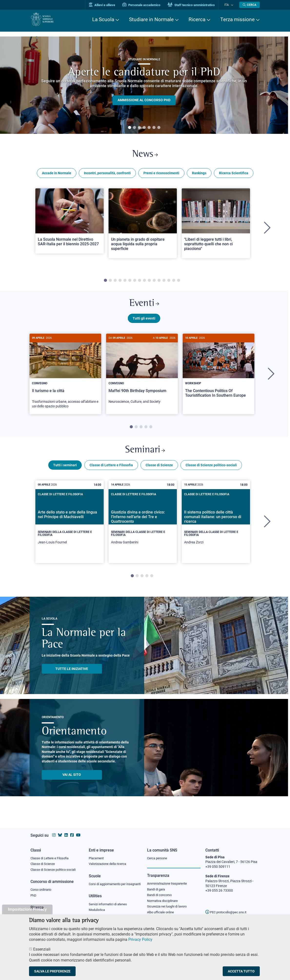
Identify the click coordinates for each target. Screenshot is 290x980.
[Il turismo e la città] (65, 377)
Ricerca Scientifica (234, 175)
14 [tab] (169, 282)
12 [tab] (159, 282)
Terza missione (237, 19)
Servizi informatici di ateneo (110, 905)
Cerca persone (158, 853)
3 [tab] (139, 128)
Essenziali (42, 949)
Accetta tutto (241, 971)
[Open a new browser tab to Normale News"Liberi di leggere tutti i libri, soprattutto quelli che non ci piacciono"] (216, 225)
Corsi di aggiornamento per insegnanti (109, 882)
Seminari (145, 455)
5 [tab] (149, 128)
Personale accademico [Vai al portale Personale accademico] (146, 5)
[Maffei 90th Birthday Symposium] (142, 375)
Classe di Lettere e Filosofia (111, 471)
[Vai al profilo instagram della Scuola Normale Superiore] (54, 830)
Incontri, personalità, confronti (107, 175)
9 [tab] (144, 282)
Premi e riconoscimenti (161, 175)
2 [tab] (134, 128)
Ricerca (197, 19)
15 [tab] (174, 282)
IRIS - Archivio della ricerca (50, 912)
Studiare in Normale (151, 19)
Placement (97, 853)
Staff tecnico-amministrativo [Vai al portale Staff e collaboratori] (196, 5)
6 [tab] (154, 128)
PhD (34, 892)
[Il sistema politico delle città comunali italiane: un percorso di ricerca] (216, 527)
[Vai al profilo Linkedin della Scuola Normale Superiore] (66, 830)
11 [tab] (154, 282)
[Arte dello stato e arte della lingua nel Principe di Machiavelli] (70, 527)
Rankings (199, 175)
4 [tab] (144, 128)
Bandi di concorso (161, 891)
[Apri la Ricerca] (250, 5)
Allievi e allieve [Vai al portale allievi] (107, 5)
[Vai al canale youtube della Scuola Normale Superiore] (78, 830)
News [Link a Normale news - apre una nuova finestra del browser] (145, 155)
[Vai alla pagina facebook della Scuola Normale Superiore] (72, 830)
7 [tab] (159, 128)
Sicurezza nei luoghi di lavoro (169, 903)
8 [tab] (140, 282)
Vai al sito (72, 780)
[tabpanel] (144, 85)
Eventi (144, 306)
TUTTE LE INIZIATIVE (72, 674)
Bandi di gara (157, 885)
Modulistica (98, 911)
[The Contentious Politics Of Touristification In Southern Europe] (219, 373)
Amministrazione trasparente (169, 879)
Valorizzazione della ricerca (109, 860)
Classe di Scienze (159, 471)
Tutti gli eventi (144, 322)
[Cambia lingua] (233, 5)
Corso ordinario (42, 886)
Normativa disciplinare (164, 897)
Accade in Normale (57, 175)
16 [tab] (179, 282)
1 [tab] (130, 128)
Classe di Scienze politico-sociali (211, 471)
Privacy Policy (140, 939)
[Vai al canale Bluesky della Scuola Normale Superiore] (60, 830)
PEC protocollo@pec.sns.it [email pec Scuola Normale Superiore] (228, 907)
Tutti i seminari (65, 471)
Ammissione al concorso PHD (144, 100)
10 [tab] (149, 282)
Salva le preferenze (52, 971)
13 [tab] (164, 282)
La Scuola (103, 19)
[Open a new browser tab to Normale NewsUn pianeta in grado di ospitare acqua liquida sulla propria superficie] (143, 225)
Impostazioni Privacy (27, 909)
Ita (229, 5)
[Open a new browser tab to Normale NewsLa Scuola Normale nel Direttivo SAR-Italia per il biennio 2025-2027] (70, 223)
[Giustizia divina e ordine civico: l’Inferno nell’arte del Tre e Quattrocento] (143, 527)
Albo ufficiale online (162, 909)
